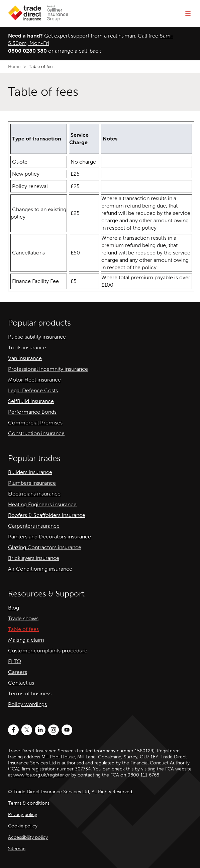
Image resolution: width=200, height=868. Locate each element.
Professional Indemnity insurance (48, 369)
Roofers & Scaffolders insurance (47, 515)
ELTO (15, 661)
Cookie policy (23, 826)
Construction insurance (36, 433)
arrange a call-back (78, 51)
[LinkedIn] (40, 730)
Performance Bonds (32, 412)
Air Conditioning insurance (40, 569)
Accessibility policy (28, 837)
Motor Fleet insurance (34, 380)
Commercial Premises (35, 423)
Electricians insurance (34, 494)
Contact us (21, 683)
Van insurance (25, 358)
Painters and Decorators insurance (49, 537)
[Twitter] (27, 730)
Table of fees (23, 629)
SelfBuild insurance (31, 401)
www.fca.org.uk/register (39, 775)
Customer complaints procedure (48, 651)
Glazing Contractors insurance (45, 547)
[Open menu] (188, 13)
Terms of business (30, 693)
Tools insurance (27, 348)
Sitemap (17, 849)
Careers (18, 672)
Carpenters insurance (34, 526)
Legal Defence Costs (33, 390)
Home (14, 67)
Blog (14, 608)
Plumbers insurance (32, 483)
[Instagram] (54, 730)
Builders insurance (30, 472)
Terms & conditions (29, 803)
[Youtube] (67, 730)
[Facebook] (13, 730)
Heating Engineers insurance (42, 504)
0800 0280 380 (27, 51)
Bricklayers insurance (34, 558)
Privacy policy (23, 815)
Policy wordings (27, 704)
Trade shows (23, 618)
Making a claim (26, 640)
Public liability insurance (37, 337)
